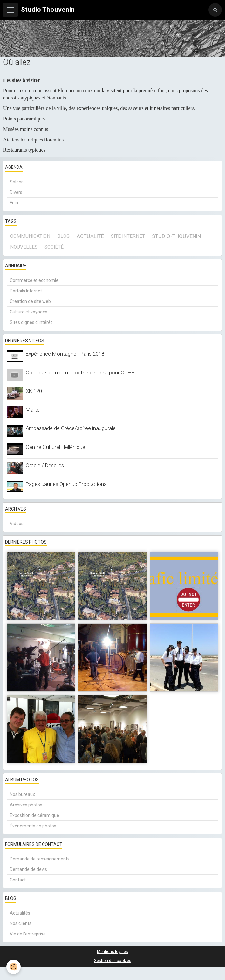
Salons (17, 182)
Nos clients (21, 923)
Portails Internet (26, 291)
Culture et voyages (29, 312)
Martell (34, 410)
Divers (16, 192)
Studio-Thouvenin (176, 236)
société (54, 247)
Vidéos (17, 524)
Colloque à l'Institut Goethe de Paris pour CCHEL (81, 373)
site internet (128, 236)
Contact (18, 880)
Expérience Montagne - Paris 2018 (65, 354)
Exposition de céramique (34, 815)
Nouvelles (24, 247)
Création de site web (30, 301)
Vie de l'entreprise (28, 934)
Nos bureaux (22, 794)
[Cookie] (14, 967)
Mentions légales (112, 952)
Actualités (20, 913)
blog (63, 236)
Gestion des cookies (112, 960)
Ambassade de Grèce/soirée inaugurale (71, 428)
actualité (90, 236)
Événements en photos (33, 826)
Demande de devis (28, 869)
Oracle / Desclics (45, 465)
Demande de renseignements (40, 859)
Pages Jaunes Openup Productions (66, 484)
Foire (15, 203)
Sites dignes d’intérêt (31, 322)
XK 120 (34, 391)
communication (30, 236)
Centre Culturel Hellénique (55, 447)
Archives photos (26, 805)
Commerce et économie (34, 280)
